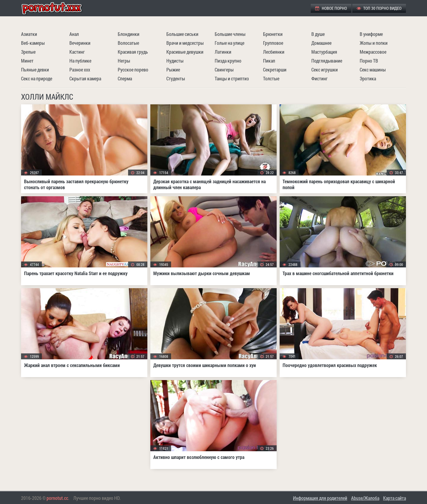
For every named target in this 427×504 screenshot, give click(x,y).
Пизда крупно (228, 61)
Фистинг (320, 78)
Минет (27, 61)
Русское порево (133, 70)
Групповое (273, 43)
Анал (74, 34)
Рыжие (173, 70)
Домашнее (321, 43)
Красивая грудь (133, 52)
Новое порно (331, 8)
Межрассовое (373, 52)
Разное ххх (80, 70)
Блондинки (129, 34)
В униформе (371, 34)
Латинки (223, 52)
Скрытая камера (85, 78)
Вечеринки (80, 43)
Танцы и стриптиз (232, 78)
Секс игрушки (325, 70)
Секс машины (373, 70)
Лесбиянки (274, 52)
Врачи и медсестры (185, 43)
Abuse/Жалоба (365, 498)
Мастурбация (324, 52)
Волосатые (128, 43)
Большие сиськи (182, 34)
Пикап (269, 61)
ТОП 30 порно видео (379, 8)
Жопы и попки (374, 43)
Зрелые (28, 52)
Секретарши (275, 70)
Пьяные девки (35, 70)
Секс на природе (37, 78)
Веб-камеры (33, 43)
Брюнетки (273, 34)
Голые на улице (230, 43)
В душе (318, 34)
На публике (80, 61)
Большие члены (230, 34)
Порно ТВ (369, 61)
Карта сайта (395, 498)
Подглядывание (327, 61)
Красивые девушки (185, 52)
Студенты (176, 78)
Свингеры (224, 70)
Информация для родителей (320, 498)
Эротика (368, 78)
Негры (124, 61)
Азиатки (29, 34)
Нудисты (175, 61)
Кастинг (77, 52)
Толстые (271, 78)
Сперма (125, 78)
